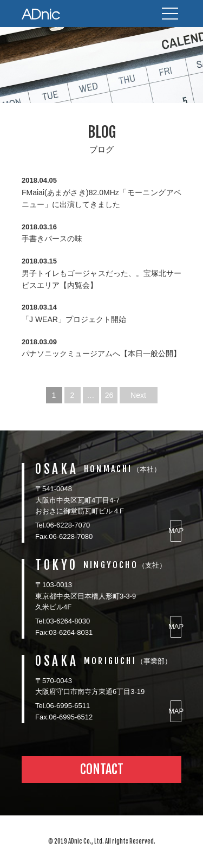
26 (109, 395)
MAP (176, 531)
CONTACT (102, 769)
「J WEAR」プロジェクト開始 (74, 319)
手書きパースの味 (52, 239)
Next (138, 395)
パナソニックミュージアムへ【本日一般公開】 (101, 353)
